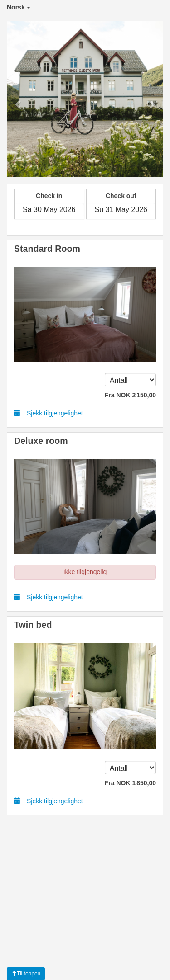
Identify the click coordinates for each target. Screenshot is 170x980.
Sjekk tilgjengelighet (49, 413)
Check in (49, 196)
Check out (121, 196)
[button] (19, 99)
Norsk (19, 7)
